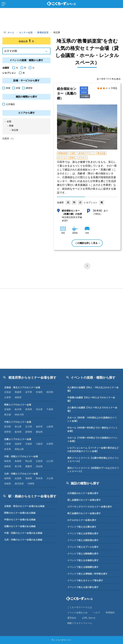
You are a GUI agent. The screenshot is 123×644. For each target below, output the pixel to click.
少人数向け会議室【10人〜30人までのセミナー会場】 (92, 409)
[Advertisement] (61, 20)
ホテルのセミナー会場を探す (82, 520)
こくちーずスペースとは (80, 607)
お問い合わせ (89, 618)
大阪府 (39, 444)
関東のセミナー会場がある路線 (20, 513)
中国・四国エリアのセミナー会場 (21, 456)
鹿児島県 (19, 484)
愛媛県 (29, 466)
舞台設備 (101, 153)
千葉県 (50, 409)
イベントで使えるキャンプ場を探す (85, 580)
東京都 (8, 415)
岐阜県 (18, 432)
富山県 (18, 427)
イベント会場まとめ (77, 613)
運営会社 (72, 618)
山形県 (8, 397)
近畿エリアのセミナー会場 (18, 439)
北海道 (8, 392)
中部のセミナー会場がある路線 (20, 520)
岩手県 (29, 392)
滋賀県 (18, 444)
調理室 (27, 88)
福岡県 (8, 478)
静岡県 (29, 432)
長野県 (8, 432)
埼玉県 (84, 88)
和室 (6, 88)
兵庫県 (50, 444)
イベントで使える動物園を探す (83, 554)
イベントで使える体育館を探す (83, 533)
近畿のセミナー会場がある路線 (20, 526)
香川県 (18, 466)
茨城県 (8, 409)
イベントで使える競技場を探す (83, 540)
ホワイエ (62, 158)
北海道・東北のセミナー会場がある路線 (24, 506)
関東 (11, 126)
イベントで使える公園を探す (82, 527)
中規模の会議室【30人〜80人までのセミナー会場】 (91, 399)
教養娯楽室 (63, 153)
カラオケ (82, 158)
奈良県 (8, 449)
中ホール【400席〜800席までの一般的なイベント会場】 (92, 429)
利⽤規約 (110, 613)
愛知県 (39, 432)
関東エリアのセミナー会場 (18, 405)
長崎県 (29, 478)
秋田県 (50, 392)
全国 (9, 121)
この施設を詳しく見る (86, 243)
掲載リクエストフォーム (80, 623)
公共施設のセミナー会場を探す (83, 493)
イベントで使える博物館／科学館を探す (87, 574)
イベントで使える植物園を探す (83, 567)
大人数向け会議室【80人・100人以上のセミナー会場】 (93, 389)
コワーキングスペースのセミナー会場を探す (90, 507)
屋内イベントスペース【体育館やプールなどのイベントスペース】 (93, 470)
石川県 (29, 427)
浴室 (73, 153)
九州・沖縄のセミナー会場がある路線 (23, 540)
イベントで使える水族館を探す (83, 560)
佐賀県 (18, 478)
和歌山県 (19, 449)
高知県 (39, 466)
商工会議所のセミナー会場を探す (84, 513)
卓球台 (72, 158)
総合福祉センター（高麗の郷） (67, 93)
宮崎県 (8, 484)
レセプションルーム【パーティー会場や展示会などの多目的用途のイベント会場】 (93, 449)
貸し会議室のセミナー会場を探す (84, 500)
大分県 (50, 478)
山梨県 (50, 427)
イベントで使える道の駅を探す (83, 587)
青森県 (18, 392)
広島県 (39, 461)
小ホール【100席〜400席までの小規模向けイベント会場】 (92, 439)
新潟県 (8, 427)
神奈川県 (19, 415)
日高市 (84, 92)
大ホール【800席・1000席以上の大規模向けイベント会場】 (92, 419)
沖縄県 (31, 484)
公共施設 (85, 96)
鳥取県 (8, 461)
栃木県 (18, 409)
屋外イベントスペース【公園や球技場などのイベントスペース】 (93, 460)
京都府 (29, 444)
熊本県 (39, 478)
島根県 (18, 461)
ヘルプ (97, 613)
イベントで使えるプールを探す (83, 547)
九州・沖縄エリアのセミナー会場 (21, 474)
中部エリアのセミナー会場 (18, 422)
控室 (16, 88)
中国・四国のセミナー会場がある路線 (23, 533)
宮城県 (39, 392)
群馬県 (29, 409)
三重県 (8, 444)
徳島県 (8, 466)
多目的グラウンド (86, 153)
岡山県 (29, 461)
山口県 (50, 461)
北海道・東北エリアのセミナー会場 (22, 387)
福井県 (39, 427)
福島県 (18, 397)
